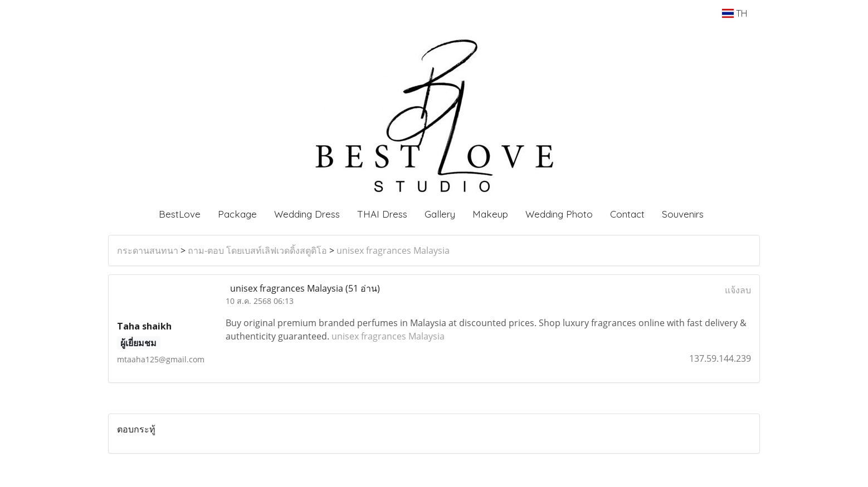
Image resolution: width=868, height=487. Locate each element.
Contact (627, 214)
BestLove (180, 214)
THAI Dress (382, 214)
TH (735, 13)
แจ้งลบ (738, 290)
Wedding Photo (559, 214)
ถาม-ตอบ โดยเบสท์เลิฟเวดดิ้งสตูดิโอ (257, 250)
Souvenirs (683, 214)
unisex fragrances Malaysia (393, 250)
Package (237, 214)
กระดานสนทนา (148, 250)
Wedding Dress (307, 214)
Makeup (490, 214)
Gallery (440, 214)
